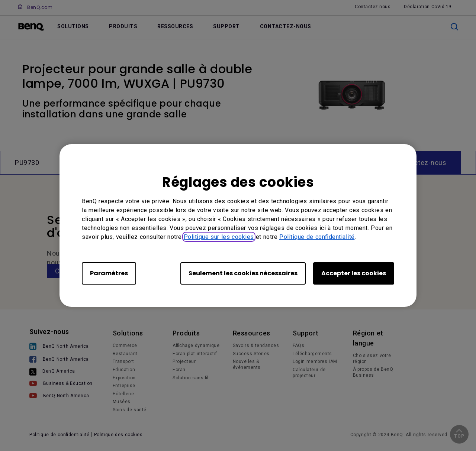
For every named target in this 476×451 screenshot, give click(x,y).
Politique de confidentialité (317, 237)
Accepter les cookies (354, 273)
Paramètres (109, 273)
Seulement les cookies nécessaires (243, 273)
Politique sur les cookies (219, 237)
